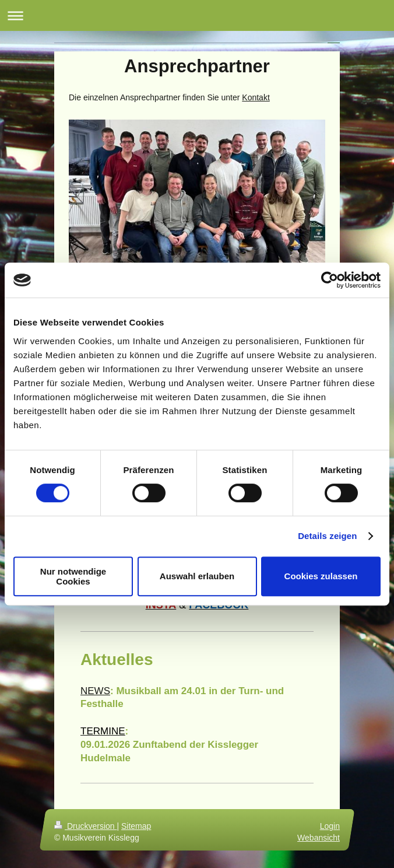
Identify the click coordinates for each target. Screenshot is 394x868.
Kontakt (256, 97)
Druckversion (85, 826)
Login (330, 826)
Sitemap (136, 826)
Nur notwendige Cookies (73, 576)
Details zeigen (327, 536)
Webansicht (319, 838)
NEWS (95, 691)
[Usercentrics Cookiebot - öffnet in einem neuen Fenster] (330, 280)
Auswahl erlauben (197, 576)
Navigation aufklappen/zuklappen (197, 15)
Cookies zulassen (321, 576)
